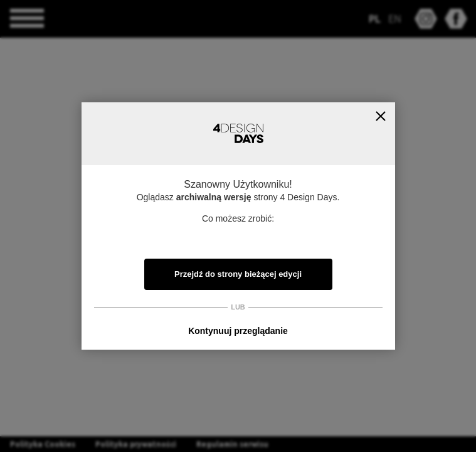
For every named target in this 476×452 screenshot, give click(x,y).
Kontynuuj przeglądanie (238, 331)
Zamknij (381, 116)
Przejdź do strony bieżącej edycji (238, 274)
